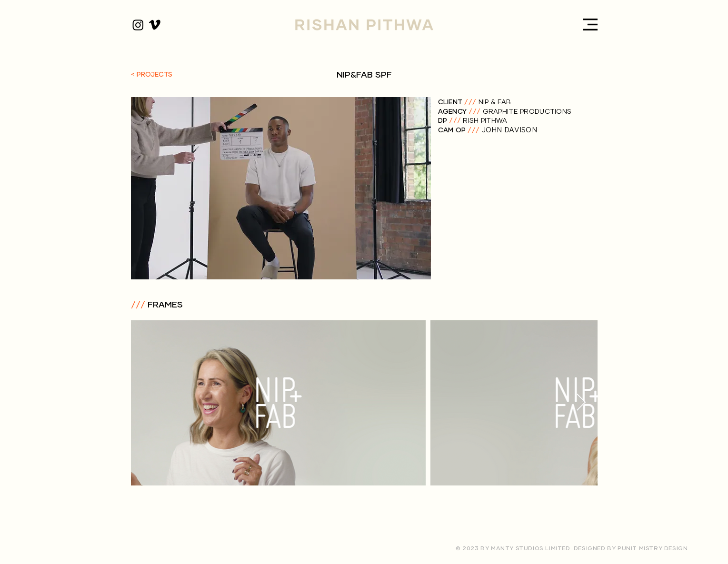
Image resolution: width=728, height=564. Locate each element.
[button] (590, 25)
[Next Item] (581, 403)
